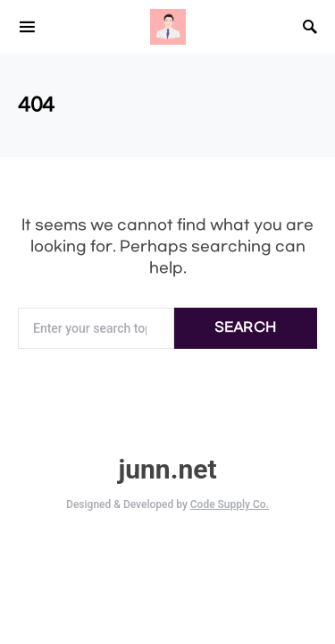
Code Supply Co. (230, 504)
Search (245, 328)
